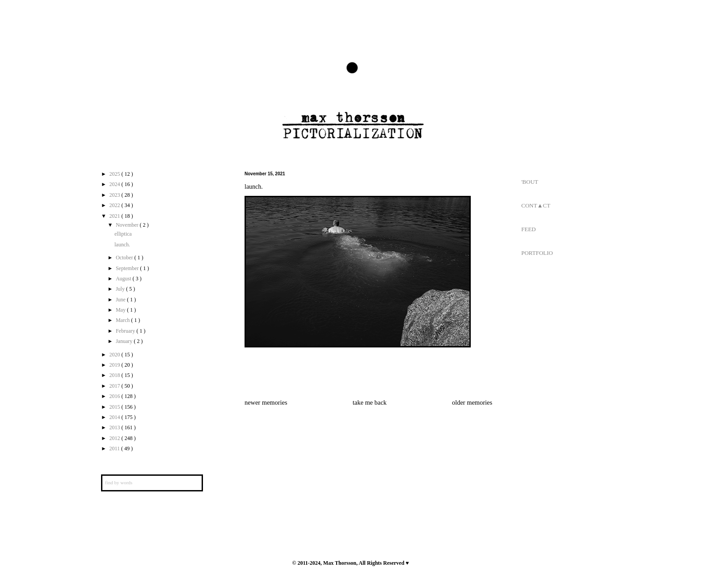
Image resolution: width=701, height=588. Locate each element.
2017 (116, 386)
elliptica (123, 234)
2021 (116, 216)
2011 (116, 448)
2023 (116, 195)
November (128, 225)
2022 (116, 205)
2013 (116, 427)
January (125, 341)
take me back (370, 402)
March (123, 320)
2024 (116, 184)
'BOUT (530, 182)
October (125, 258)
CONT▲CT (536, 205)
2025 (116, 174)
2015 (116, 407)
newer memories (266, 402)
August (124, 279)
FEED (529, 229)
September (128, 268)
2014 (116, 417)
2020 (116, 355)
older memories (472, 402)
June (121, 300)
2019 (116, 365)
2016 (116, 396)
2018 (116, 375)
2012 (116, 438)
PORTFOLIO (537, 253)
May (121, 310)
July (121, 289)
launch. (122, 245)
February (126, 331)
